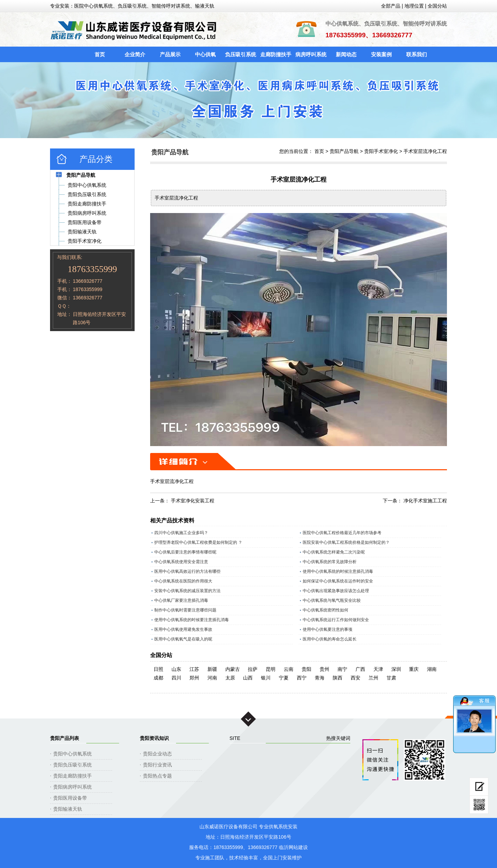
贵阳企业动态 (157, 754)
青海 (320, 678)
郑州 (194, 678)
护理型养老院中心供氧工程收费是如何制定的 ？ (198, 542)
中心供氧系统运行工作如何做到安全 (336, 620)
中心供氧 (205, 54)
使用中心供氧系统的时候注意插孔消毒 (338, 571)
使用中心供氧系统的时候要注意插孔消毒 (192, 620)
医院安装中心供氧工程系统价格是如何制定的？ (346, 542)
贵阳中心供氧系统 (72, 754)
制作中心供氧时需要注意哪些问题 (185, 610)
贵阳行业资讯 (157, 765)
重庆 (414, 669)
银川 (266, 678)
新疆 (212, 669)
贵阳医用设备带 (70, 798)
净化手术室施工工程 (425, 501)
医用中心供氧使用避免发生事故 (183, 629)
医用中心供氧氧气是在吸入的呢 (183, 639)
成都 (158, 678)
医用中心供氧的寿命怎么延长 (330, 639)
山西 (248, 678)
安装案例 (381, 54)
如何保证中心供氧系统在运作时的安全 (338, 581)
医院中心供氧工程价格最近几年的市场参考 (342, 533)
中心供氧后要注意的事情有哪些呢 (185, 552)
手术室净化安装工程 (193, 501)
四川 (176, 678)
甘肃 (391, 678)
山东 (176, 669)
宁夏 (284, 678)
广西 (360, 669)
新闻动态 (346, 54)
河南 (212, 678)
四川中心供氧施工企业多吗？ (181, 533)
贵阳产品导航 (344, 151)
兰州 (373, 678)
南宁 (342, 669)
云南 (289, 669)
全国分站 (437, 6)
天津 (378, 669)
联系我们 (417, 54)
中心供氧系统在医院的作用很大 (183, 581)
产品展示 (170, 54)
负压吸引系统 (241, 54)
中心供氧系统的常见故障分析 (330, 562)
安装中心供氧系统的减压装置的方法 (187, 591)
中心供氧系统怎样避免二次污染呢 (334, 552)
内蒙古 (233, 669)
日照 (158, 669)
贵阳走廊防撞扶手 (72, 776)
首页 (100, 54)
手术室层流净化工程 (425, 151)
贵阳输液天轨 (68, 809)
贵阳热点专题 (157, 776)
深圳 (396, 669)
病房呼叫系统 (311, 54)
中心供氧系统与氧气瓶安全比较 (332, 600)
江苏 (194, 669)
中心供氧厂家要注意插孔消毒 (181, 600)
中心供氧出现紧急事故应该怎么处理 (336, 591)
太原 (230, 678)
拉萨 (253, 669)
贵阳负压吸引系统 (72, 765)
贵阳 (306, 669)
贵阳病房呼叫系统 (72, 787)
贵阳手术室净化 (381, 151)
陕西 (338, 678)
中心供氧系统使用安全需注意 (181, 562)
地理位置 (414, 6)
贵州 (324, 669)
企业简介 (135, 54)
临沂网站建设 (293, 847)
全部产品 (391, 6)
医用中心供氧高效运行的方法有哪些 (187, 571)
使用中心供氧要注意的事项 (328, 629)
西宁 (302, 678)
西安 (355, 678)
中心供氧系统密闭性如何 (325, 610)
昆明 (271, 669)
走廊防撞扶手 (276, 54)
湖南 (432, 669)
